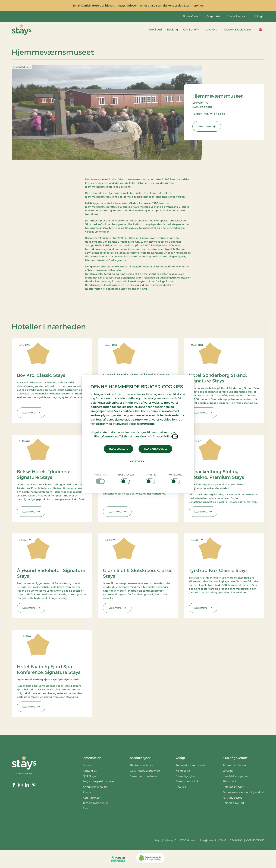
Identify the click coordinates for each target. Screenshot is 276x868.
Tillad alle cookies (155, 449)
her (175, 436)
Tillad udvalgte (118, 449)
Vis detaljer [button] (138, 461)
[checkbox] (100, 479)
